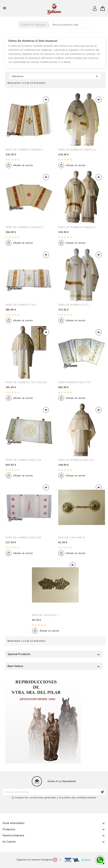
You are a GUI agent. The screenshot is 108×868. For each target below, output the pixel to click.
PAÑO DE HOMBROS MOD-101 (24, 460)
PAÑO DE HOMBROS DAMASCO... (25, 150)
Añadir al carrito (23, 165)
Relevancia (55, 76)
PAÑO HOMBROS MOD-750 (74, 382)
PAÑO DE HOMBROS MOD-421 (76, 460)
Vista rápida (46, 100)
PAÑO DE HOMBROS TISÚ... (22, 305)
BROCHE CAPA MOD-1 (45, 615)
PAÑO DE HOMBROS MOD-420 (24, 537)
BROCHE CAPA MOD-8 (72, 537)
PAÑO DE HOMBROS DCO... (74, 305)
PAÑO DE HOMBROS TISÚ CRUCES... (27, 382)
